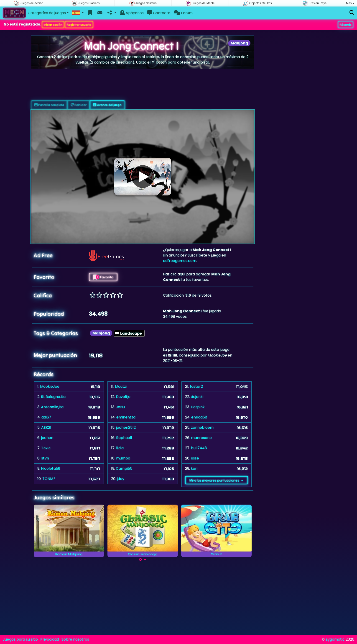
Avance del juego (107, 105)
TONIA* (49, 479)
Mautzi (121, 386)
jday (121, 479)
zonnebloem (202, 427)
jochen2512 (126, 427)
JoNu (120, 407)
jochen (47, 438)
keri (194, 468)
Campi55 (124, 468)
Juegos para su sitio (20, 639)
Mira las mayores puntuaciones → (216, 480)
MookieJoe (50, 386)
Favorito (103, 277)
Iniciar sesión (53, 25)
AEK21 (46, 427)
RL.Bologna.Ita (53, 397)
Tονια (46, 448)
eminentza (126, 417)
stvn (45, 458)
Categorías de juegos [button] (47, 13)
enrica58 (199, 417)
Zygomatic (335, 639)
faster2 (196, 386)
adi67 (46, 417)
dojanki (197, 397)
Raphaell (124, 438)
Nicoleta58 (51, 468)
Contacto (159, 13)
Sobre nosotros (75, 639)
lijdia (120, 448)
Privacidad (50, 639)
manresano (201, 438)
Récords (346, 25)
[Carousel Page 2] (145, 559)
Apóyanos (132, 13)
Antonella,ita (52, 407)
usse (195, 458)
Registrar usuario (79, 25)
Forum (183, 13)
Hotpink (198, 407)
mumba (123, 458)
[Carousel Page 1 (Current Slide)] (140, 559)
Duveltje (123, 397)
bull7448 (199, 448)
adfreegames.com (180, 261)
